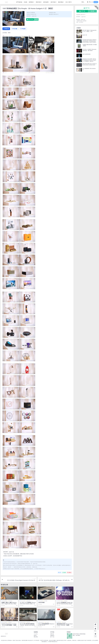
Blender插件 (41, 622)
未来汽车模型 (41, 603)
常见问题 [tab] (15, 29)
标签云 (35, 635)
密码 (36, 19)
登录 (96, 2)
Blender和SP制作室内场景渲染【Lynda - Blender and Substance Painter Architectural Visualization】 (28, 626)
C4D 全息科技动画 (86, 54)
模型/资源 (10, 601)
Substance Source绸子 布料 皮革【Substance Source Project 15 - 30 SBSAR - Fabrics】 (89, 60)
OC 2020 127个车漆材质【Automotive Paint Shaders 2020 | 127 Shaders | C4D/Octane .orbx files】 (28, 604)
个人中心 (36, 634)
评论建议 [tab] (23, 29)
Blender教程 (23, 622)
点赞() (69, 573)
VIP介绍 (52, 634)
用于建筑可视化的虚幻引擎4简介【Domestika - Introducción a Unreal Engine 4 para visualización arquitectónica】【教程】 (90, 42)
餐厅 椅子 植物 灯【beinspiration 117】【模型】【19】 (89, 31)
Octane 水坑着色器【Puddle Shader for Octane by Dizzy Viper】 (65, 603)
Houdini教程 (5, 622)
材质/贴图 (28, 601)
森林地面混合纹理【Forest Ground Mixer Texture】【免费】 (65, 624)
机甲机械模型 (5, 601)
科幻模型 (46, 601)
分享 (60, 573)
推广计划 (52, 637)
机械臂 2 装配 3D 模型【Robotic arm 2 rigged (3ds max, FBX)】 (9, 603)
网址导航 (36, 637)
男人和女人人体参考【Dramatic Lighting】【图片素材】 (89, 50)
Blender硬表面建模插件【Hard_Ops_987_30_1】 (46, 624)
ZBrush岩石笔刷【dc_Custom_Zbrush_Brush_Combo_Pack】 (90, 64)
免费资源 (33, 13)
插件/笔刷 (47, 622)
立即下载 (30, 19)
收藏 (64, 573)
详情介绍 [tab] (6, 29)
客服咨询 (52, 635)
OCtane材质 (23, 601)
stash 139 (85, 35)
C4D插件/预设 (60, 601)
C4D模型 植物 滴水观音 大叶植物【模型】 (90, 45)
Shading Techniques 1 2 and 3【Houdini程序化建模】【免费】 (9, 624)
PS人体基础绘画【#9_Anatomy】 (89, 69)
